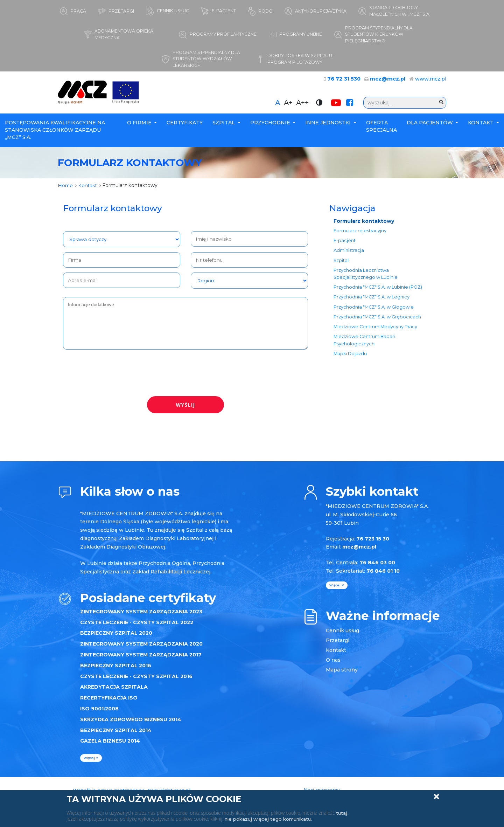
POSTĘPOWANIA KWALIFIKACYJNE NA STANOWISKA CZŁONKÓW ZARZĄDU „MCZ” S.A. (55, 132)
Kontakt (481, 125)
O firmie (140, 125)
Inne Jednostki (329, 125)
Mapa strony (342, 674)
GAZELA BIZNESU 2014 (110, 745)
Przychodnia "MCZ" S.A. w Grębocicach (378, 323)
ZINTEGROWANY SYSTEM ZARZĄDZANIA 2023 (141, 615)
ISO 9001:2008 (99, 712)
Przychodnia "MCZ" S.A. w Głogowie (374, 313)
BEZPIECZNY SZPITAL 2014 (116, 734)
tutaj (342, 813)
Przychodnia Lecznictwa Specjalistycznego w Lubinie (366, 278)
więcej (91, 762)
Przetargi (338, 645)
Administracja (349, 254)
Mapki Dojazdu (351, 362)
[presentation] (116, 374)
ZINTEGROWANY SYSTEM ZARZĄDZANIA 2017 (141, 659)
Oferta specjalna (381, 129)
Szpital (224, 125)
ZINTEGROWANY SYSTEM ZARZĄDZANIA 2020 (141, 648)
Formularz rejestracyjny (360, 233)
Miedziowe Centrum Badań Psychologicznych (365, 347)
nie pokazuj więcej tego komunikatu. (271, 819)
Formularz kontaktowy (364, 223)
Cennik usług (342, 635)
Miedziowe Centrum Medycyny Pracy (376, 334)
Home (66, 187)
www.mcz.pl (431, 81)
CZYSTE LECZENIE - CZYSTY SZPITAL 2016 (136, 680)
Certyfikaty (185, 125)
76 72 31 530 (348, 81)
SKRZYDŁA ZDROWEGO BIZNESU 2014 (131, 723)
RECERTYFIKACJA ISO (109, 702)
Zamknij (436, 797)
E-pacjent (345, 244)
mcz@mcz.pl (389, 81)
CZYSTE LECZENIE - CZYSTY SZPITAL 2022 (137, 626)
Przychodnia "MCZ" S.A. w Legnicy (372, 303)
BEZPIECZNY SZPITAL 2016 (116, 669)
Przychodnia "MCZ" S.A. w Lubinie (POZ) (378, 292)
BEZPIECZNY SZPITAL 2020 (116, 637)
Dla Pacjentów (430, 125)
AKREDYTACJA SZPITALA (114, 691)
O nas (333, 664)
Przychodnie (271, 125)
